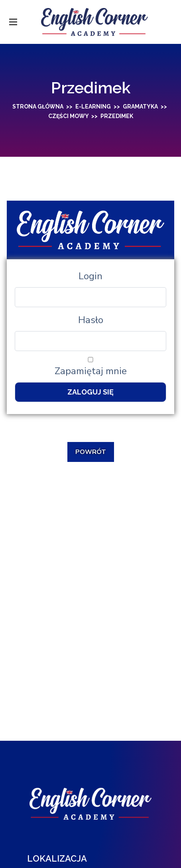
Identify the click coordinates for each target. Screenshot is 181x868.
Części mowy (68, 116)
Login (90, 276)
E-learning (93, 107)
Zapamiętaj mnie (90, 367)
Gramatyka (140, 107)
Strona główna (38, 107)
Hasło (91, 320)
